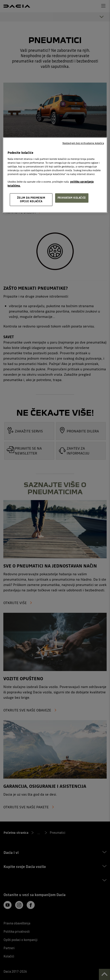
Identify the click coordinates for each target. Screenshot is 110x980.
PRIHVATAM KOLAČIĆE (72, 198)
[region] (55, 175)
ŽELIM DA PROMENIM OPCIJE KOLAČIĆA (31, 199)
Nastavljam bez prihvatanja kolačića (83, 143)
